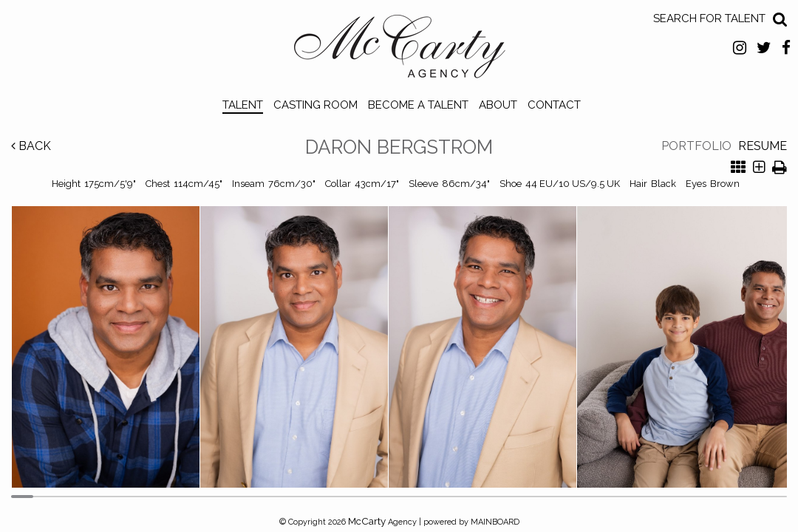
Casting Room (316, 105)
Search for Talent (709, 18)
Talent (243, 105)
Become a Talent (418, 105)
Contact (554, 105)
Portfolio (696, 146)
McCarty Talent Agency (399, 50)
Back (31, 146)
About (498, 105)
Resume (763, 146)
